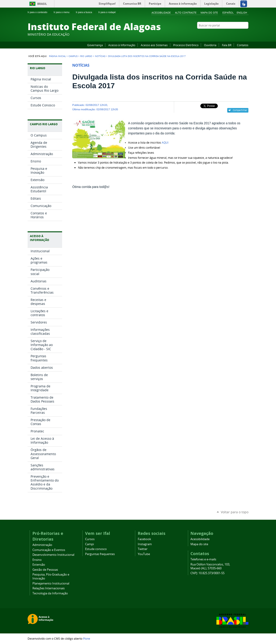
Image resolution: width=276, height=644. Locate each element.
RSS (246, 34)
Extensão (39, 565)
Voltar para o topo (235, 512)
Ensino (37, 560)
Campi (89, 544)
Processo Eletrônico (186, 45)
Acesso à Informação (122, 45)
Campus (73, 56)
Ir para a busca (86, 12)
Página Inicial (57, 56)
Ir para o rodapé (109, 12)
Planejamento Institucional (51, 583)
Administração (42, 545)
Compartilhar (240, 110)
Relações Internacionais (49, 588)
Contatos (243, 45)
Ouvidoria (210, 45)
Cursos (90, 539)
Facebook (223, 34)
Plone (87, 638)
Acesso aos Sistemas (154, 45)
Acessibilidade (161, 13)
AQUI (165, 143)
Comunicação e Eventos (49, 550)
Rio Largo (86, 56)
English (242, 13)
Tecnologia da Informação (50, 593)
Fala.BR (227, 45)
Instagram (235, 34)
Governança (95, 45)
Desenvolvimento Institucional (53, 555)
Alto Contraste (186, 13)
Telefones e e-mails (203, 559)
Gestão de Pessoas (45, 570)
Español (228, 13)
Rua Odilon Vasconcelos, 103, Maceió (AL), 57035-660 (210, 566)
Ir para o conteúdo (39, 12)
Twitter (240, 34)
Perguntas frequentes (100, 554)
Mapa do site (209, 13)
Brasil (42, 4)
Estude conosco (96, 549)
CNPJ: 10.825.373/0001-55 (207, 573)
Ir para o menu (63, 12)
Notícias (100, 56)
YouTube (229, 34)
